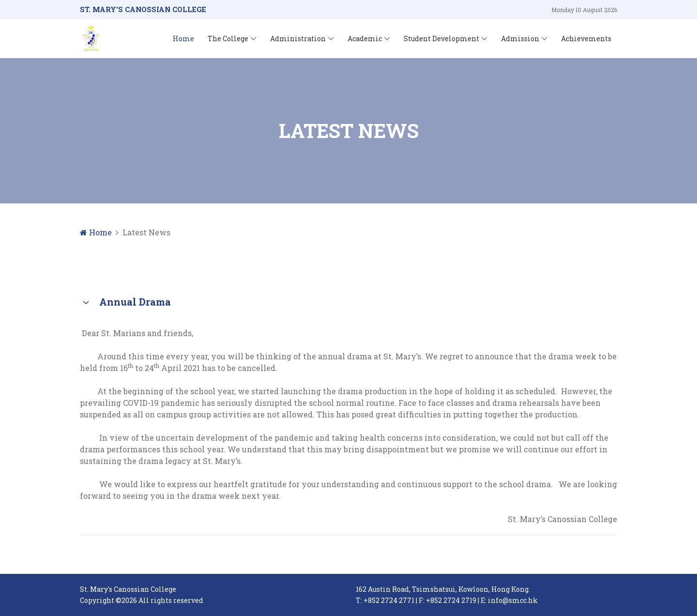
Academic (365, 38)
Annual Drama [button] (125, 303)
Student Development (441, 38)
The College (228, 38)
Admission (520, 38)
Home (183, 38)
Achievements (586, 38)
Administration (298, 38)
